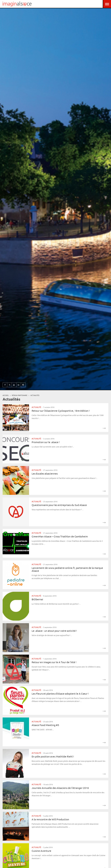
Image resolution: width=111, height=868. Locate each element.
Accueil (6, 395)
